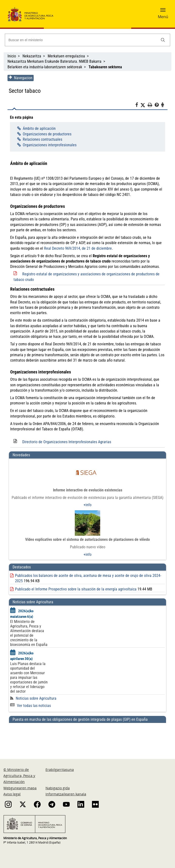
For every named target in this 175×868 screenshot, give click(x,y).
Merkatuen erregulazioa (66, 56)
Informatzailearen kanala (66, 794)
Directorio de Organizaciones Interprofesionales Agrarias (66, 442)
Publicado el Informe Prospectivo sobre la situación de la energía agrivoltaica (76, 589)
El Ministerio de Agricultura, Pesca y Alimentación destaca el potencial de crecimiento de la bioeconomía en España (29, 633)
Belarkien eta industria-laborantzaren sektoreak (45, 67)
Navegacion (20, 78)
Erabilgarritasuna (60, 770)
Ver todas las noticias (30, 706)
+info (87, 505)
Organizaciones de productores (47, 134)
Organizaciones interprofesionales (49, 145)
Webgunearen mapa (20, 788)
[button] (163, 11)
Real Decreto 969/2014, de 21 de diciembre (78, 248)
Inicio (12, 56)
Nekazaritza (32, 56)
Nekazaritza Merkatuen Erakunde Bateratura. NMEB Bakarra (54, 61)
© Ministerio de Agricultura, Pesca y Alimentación (19, 776)
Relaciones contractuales (42, 139)
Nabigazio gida (58, 788)
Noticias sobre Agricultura (36, 698)
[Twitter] (144, 105)
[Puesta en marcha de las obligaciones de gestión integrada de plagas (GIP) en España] (87, 736)
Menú (163, 17)
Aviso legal (12, 794)
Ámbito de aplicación (39, 128)
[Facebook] (138, 106)
